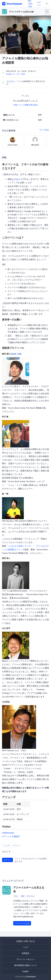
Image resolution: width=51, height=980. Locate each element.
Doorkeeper (31, 977)
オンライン (11, 81)
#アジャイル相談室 (11, 836)
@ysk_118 (16, 354)
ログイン (7, 860)
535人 (16, 896)
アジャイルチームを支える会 (21, 12)
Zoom (17, 179)
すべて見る (44, 130)
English (26, 971)
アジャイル (30, 896)
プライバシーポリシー (26, 959)
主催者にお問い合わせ (26, 941)
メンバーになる (22, 923)
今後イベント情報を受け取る (26, 105)
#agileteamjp (8, 833)
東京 (23, 896)
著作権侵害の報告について (26, 965)
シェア (7, 846)
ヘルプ (26, 947)
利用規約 (26, 953)
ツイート (16, 846)
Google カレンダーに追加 (16, 74)
